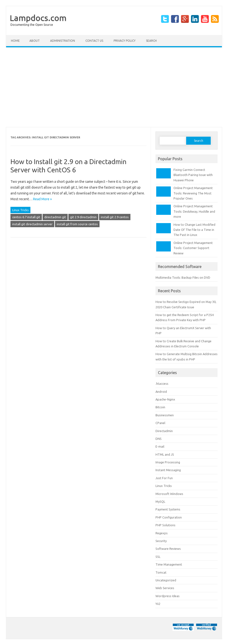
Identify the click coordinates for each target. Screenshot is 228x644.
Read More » (42, 199)
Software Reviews (168, 549)
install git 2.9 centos (115, 217)
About (35, 41)
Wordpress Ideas (168, 596)
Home (15, 41)
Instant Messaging (168, 470)
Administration (63, 41)
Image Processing (168, 462)
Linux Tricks (20, 210)
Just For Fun (164, 478)
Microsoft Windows (169, 494)
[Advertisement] (114, 87)
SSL (158, 557)
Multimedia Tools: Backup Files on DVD (183, 277)
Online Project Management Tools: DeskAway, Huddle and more (194, 211)
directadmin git (55, 217)
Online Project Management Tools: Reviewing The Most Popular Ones (193, 193)
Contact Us (94, 41)
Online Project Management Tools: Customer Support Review (193, 248)
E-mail (160, 446)
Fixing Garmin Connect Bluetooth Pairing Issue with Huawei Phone (193, 175)
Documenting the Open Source (32, 25)
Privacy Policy (125, 41)
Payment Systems (168, 509)
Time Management (169, 564)
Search (151, 41)
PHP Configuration (169, 517)
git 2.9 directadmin (83, 217)
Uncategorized (166, 580)
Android (161, 392)
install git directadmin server (32, 224)
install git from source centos (77, 224)
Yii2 (158, 604)
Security (161, 541)
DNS (159, 439)
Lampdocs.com (38, 18)
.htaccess (162, 384)
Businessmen (165, 415)
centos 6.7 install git (26, 217)
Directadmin (164, 431)
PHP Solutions (165, 525)
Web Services (165, 588)
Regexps (162, 533)
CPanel (160, 423)
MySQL (160, 502)
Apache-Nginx (165, 399)
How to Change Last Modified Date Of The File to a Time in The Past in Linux (194, 230)
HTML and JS (165, 454)
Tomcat (161, 572)
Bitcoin (160, 407)
